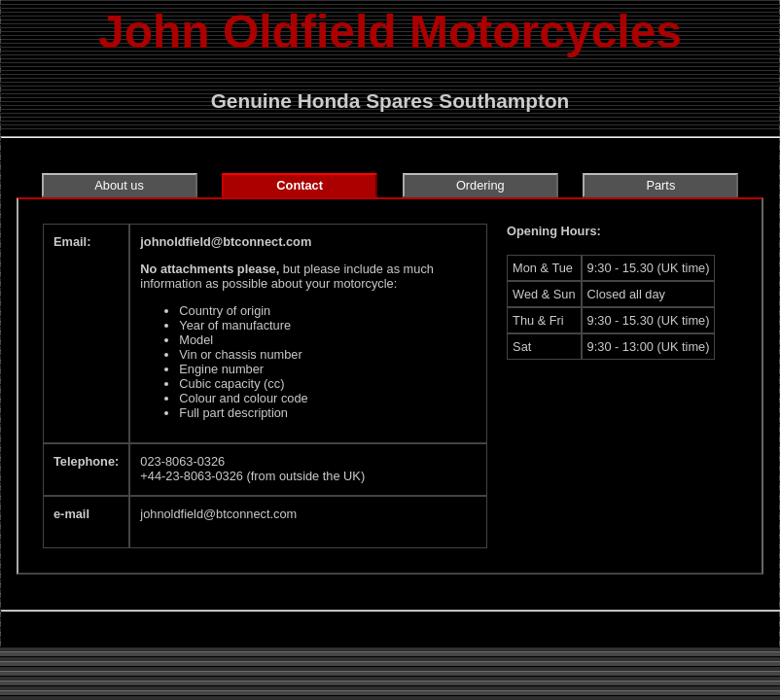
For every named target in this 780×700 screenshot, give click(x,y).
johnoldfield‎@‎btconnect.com (226, 242)
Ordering (480, 185)
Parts (660, 185)
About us (119, 185)
